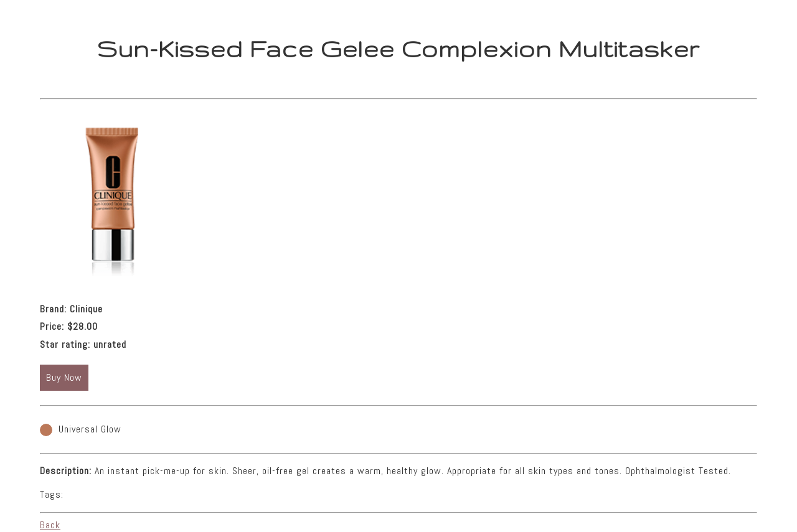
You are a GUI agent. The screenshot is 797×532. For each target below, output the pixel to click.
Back (50, 525)
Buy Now (64, 377)
